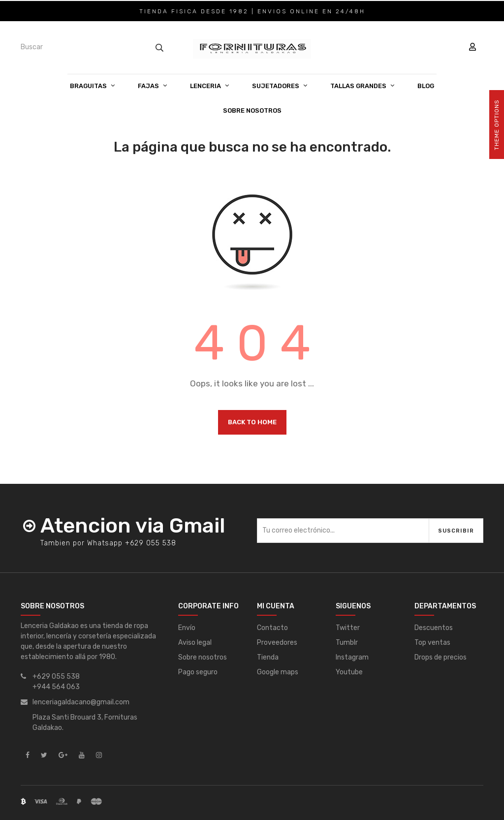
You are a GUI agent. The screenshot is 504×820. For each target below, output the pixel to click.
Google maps (278, 672)
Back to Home (252, 422)
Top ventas (432, 643)
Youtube (349, 672)
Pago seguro (198, 672)
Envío (187, 628)
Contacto (272, 628)
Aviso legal (195, 643)
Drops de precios (441, 657)
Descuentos (434, 628)
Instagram (352, 657)
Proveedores (277, 643)
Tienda (268, 657)
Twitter (348, 628)
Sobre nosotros (203, 657)
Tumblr (347, 643)
